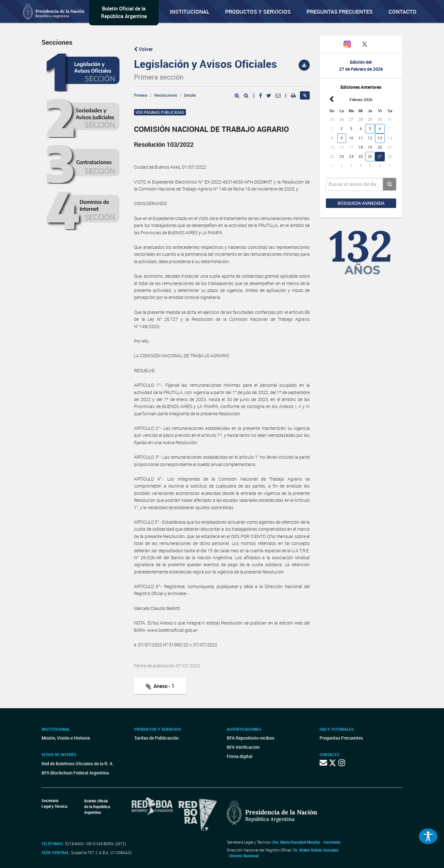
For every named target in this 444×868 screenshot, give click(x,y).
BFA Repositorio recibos (251, 738)
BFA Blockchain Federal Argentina (75, 773)
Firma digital (240, 756)
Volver (143, 49)
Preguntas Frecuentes (340, 12)
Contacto (403, 12)
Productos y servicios (258, 12)
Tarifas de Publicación (156, 738)
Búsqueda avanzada (361, 203)
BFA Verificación (243, 747)
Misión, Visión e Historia (66, 738)
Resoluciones (166, 95)
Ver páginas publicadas (160, 112)
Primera (141, 95)
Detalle (190, 95)
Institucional (190, 12)
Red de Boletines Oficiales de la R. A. (78, 764)
